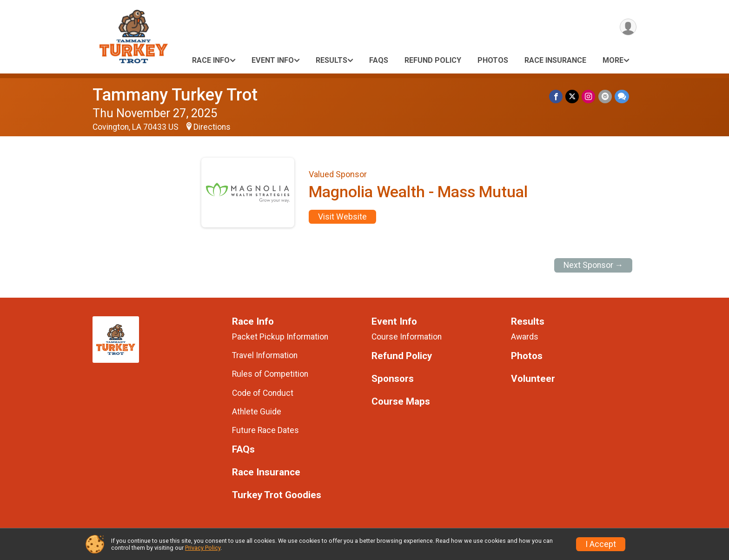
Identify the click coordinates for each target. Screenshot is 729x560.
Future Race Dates (265, 430)
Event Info (273, 60)
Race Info (211, 60)
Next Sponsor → (593, 265)
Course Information (407, 337)
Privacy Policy (203, 548)
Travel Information (265, 355)
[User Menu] (628, 27)
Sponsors (393, 379)
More (613, 60)
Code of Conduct (263, 393)
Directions (212, 127)
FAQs (379, 60)
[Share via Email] (605, 97)
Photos (493, 60)
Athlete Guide (257, 412)
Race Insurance (555, 60)
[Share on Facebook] (556, 97)
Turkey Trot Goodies (277, 495)
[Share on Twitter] (573, 97)
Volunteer (533, 379)
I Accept (601, 544)
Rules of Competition (270, 374)
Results (331, 60)
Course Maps (401, 402)
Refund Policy (433, 60)
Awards (525, 337)
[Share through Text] (622, 97)
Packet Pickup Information (280, 337)
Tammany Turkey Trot (175, 95)
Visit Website (342, 217)
